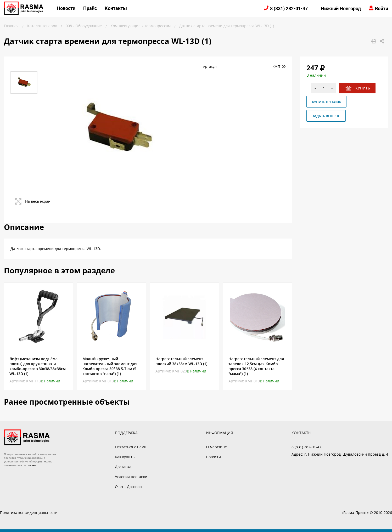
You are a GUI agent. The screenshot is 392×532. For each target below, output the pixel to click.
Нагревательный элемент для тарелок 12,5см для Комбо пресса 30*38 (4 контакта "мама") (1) (256, 366)
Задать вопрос (326, 116)
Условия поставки (131, 477)
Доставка (123, 467)
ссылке (31, 465)
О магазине (216, 447)
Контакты (116, 8)
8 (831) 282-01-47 (289, 9)
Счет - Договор (128, 487)
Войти (382, 9)
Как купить (125, 457)
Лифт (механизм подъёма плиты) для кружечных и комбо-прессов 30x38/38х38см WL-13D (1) (38, 366)
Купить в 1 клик (326, 102)
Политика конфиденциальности (29, 513)
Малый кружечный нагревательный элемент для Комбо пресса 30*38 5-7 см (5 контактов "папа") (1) (110, 366)
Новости (66, 8)
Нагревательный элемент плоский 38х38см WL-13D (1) (181, 361)
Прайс (90, 8)
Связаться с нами (131, 447)
